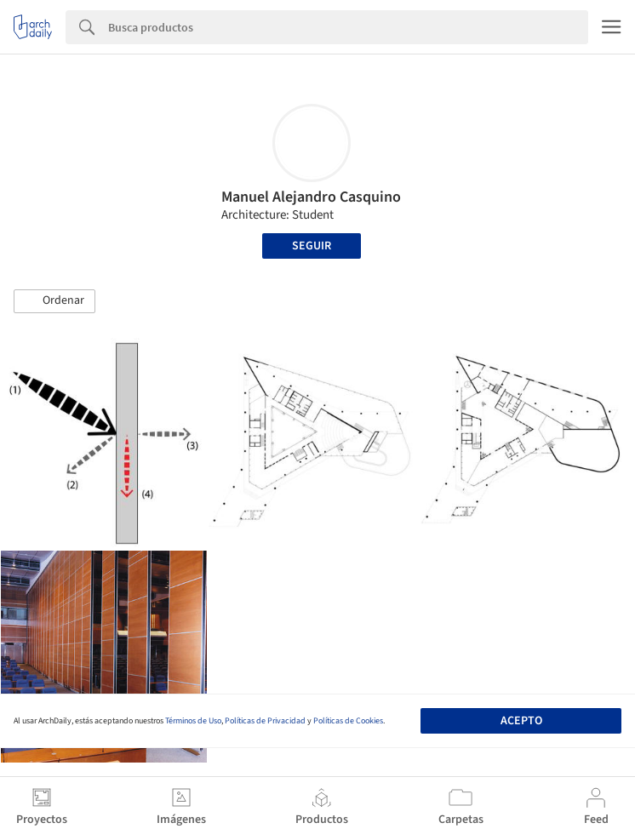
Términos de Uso (193, 721)
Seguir (312, 246)
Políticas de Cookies (348, 721)
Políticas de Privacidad (265, 721)
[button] (54, 301)
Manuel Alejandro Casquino (311, 197)
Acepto (521, 721)
